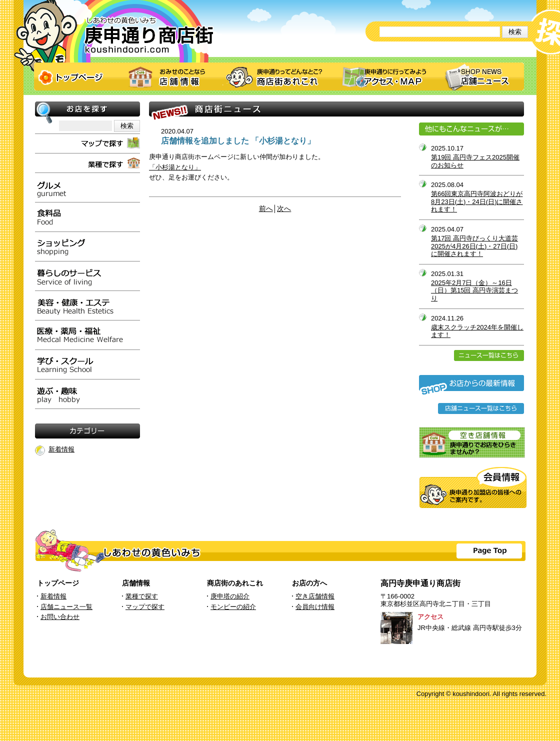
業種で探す (142, 596)
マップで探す (145, 607)
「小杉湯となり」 (175, 167)
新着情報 (61, 449)
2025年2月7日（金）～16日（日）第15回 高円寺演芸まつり (474, 290)
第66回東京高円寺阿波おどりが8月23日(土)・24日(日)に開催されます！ (477, 201)
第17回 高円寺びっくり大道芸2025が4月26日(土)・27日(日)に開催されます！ (474, 246)
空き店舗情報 (315, 596)
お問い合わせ (60, 617)
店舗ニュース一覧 (66, 607)
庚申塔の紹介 (230, 596)
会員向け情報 (315, 607)
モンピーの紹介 (233, 607)
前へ (266, 209)
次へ (284, 209)
